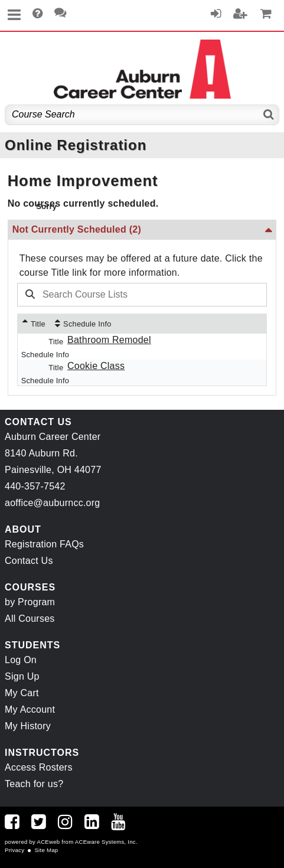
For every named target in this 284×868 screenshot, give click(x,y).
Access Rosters (39, 767)
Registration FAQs (44, 544)
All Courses (30, 619)
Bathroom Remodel (109, 340)
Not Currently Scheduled (77, 229)
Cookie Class (96, 366)
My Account (30, 709)
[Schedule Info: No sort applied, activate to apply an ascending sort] (83, 324)
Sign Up (22, 676)
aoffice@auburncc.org (52, 503)
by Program (30, 602)
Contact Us (29, 561)
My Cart (22, 693)
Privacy (14, 850)
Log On (21, 660)
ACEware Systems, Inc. (106, 842)
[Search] (269, 115)
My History (28, 726)
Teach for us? (34, 784)
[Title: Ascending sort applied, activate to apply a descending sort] (34, 324)
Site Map (46, 850)
